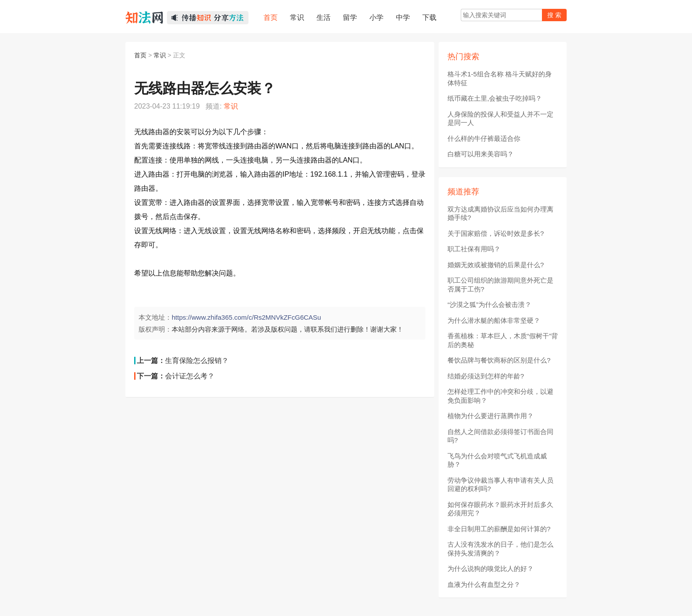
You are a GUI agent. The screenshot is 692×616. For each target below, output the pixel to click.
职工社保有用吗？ (474, 249)
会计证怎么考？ (190, 376)
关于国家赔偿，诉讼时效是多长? (496, 233)
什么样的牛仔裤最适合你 (484, 138)
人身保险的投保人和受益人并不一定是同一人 (500, 119)
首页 (140, 55)
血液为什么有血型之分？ (484, 584)
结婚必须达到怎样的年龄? (486, 376)
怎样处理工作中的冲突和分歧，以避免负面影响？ (500, 396)
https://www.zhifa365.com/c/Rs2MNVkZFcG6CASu (246, 317)
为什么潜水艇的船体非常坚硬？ (494, 320)
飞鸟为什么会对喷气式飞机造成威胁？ (497, 460)
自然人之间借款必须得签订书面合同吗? (500, 436)
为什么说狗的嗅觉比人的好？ (491, 569)
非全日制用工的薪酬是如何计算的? (499, 529)
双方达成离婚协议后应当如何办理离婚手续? (500, 214)
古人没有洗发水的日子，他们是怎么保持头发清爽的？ (500, 549)
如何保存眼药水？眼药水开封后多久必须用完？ (500, 509)
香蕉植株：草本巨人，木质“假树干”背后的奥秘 (503, 340)
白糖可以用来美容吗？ (481, 154)
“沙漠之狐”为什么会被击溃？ (489, 304)
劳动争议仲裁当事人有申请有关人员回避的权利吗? (500, 485)
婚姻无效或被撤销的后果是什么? (496, 265)
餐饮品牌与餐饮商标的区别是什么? (499, 360)
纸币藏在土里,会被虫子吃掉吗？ (495, 98)
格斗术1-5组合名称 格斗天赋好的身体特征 (500, 78)
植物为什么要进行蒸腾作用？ (491, 416)
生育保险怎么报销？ (197, 361)
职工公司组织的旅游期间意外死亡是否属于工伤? (500, 285)
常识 (160, 55)
